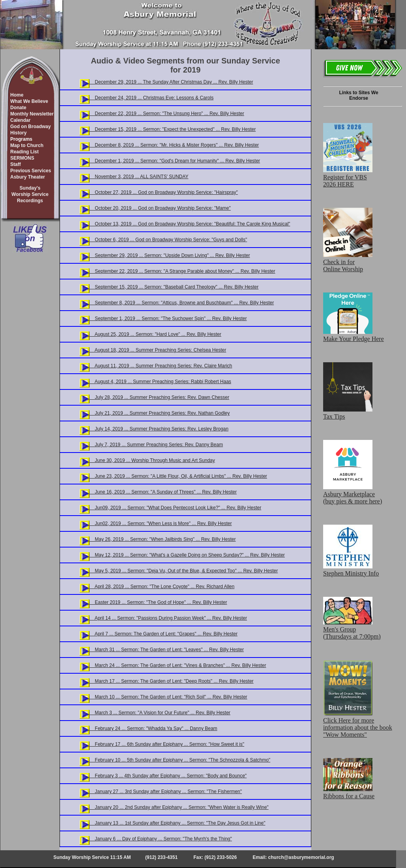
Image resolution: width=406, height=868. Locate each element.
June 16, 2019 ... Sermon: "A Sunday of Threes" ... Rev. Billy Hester (163, 492)
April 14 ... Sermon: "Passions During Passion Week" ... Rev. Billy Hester (168, 618)
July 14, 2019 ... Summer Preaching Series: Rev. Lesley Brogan (159, 429)
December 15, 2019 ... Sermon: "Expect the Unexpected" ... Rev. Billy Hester (173, 129)
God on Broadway (31, 127)
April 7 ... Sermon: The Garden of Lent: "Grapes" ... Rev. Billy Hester (164, 634)
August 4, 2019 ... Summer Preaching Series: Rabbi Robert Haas (160, 382)
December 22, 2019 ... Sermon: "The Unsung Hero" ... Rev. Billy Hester (167, 114)
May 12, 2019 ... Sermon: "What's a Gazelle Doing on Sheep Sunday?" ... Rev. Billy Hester (187, 555)
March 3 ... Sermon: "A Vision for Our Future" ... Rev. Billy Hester (160, 713)
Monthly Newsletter (32, 114)
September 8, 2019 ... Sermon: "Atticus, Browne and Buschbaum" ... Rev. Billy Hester (182, 303)
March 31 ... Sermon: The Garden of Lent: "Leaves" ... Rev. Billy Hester (167, 650)
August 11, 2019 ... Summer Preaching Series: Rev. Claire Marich (161, 366)
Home (17, 95)
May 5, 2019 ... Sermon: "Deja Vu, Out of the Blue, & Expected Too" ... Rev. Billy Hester (184, 571)
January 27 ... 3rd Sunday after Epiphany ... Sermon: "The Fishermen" (166, 792)
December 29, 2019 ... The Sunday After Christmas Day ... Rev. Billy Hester (171, 82)
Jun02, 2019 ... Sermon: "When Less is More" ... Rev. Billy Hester (161, 523)
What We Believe (29, 101)
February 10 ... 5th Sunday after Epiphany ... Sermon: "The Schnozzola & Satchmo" (180, 760)
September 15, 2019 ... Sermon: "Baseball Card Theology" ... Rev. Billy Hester (174, 287)
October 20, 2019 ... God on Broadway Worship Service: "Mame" (160, 208)
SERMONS (22, 158)
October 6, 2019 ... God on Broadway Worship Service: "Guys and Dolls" (168, 240)
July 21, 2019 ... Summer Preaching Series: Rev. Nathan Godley (160, 413)
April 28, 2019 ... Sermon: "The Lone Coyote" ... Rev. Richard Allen (162, 587)
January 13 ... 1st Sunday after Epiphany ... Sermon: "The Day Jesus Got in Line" (177, 823)
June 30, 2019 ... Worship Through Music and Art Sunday (152, 460)
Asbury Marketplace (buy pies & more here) (353, 494)
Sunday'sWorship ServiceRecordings (30, 194)
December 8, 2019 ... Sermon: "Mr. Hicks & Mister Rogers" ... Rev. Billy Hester (174, 145)
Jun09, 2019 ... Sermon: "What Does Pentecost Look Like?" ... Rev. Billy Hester (175, 508)
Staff (16, 164)
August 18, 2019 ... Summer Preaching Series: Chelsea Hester (158, 350)
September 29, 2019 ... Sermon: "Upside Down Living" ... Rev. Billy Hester (170, 255)
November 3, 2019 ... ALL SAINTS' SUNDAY (139, 177)
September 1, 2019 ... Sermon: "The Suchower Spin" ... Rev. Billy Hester (168, 319)
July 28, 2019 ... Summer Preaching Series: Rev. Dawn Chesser (159, 397)
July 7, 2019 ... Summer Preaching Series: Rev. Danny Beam (156, 445)
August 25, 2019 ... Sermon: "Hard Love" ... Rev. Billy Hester (155, 334)
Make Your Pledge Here (354, 335)
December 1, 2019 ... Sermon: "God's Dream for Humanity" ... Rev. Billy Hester (175, 161)
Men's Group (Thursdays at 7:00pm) (352, 629)
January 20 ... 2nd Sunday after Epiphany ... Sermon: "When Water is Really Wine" (179, 807)
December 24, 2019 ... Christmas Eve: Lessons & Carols (152, 98)
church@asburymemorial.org (301, 857)
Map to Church (27, 145)
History (18, 133)
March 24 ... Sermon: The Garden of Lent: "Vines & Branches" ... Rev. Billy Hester (178, 665)
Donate (18, 108)
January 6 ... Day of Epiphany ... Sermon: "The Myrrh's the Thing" (161, 839)
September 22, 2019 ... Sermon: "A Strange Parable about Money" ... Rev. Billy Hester (182, 271)
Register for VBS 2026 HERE (348, 177)
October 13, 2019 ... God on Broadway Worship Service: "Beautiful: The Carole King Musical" (190, 224)
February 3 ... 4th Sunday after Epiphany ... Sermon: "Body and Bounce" (168, 776)
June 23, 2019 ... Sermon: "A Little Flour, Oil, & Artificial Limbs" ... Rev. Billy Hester (178, 476)
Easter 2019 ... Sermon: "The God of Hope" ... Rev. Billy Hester (158, 602)
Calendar (20, 120)
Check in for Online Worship (348, 262)
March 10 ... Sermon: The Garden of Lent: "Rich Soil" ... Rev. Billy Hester (168, 697)
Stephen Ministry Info (351, 570)
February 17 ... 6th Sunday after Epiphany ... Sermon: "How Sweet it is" (167, 744)
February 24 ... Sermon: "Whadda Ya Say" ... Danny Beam (153, 728)
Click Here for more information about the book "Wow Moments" (358, 724)
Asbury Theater (28, 177)
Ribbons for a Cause (349, 793)
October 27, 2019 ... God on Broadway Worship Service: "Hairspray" (164, 192)
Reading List (24, 152)
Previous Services (31, 171)
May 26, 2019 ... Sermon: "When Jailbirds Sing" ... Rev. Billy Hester (163, 539)
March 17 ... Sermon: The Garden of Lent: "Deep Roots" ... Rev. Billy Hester (172, 681)
